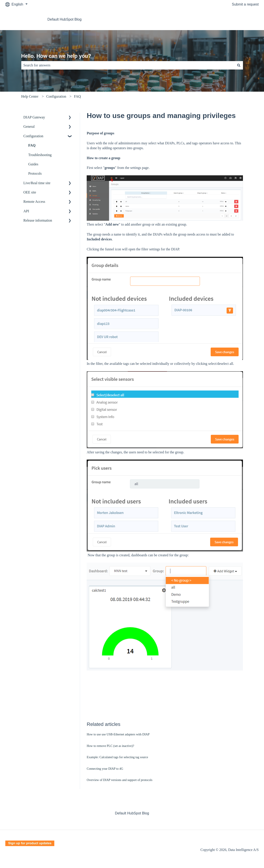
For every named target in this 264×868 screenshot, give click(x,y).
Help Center (30, 96)
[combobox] (128, 65)
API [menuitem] (26, 211)
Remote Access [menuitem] (34, 202)
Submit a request (245, 4)
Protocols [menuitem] (35, 173)
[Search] (239, 65)
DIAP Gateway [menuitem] (34, 117)
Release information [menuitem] (38, 220)
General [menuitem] (29, 127)
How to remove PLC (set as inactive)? (110, 746)
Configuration (56, 96)
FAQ (77, 96)
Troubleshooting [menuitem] (40, 155)
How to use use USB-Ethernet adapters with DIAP (118, 734)
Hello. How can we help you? (56, 56)
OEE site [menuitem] (30, 192)
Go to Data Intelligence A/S (233, 19)
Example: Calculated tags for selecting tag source (117, 757)
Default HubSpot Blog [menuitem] (132, 813)
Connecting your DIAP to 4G (105, 769)
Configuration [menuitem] (33, 136)
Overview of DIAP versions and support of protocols (119, 780)
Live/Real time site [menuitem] (37, 183)
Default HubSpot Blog (65, 19)
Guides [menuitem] (33, 164)
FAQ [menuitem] (32, 145)
